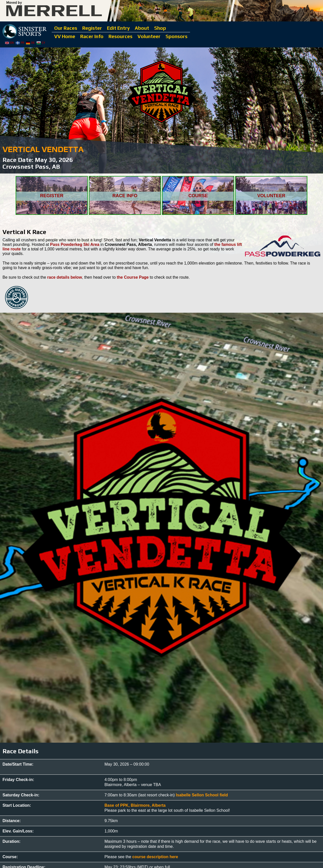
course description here (155, 857)
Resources (120, 36)
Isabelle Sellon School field (202, 795)
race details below (65, 277)
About (142, 28)
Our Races (66, 28)
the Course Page (133, 277)
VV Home (65, 36)
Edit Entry (118, 28)
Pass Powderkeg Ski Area (75, 244)
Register (92, 28)
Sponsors (177, 36)
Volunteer (149, 36)
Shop (160, 28)
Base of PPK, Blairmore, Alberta (135, 805)
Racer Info (92, 36)
